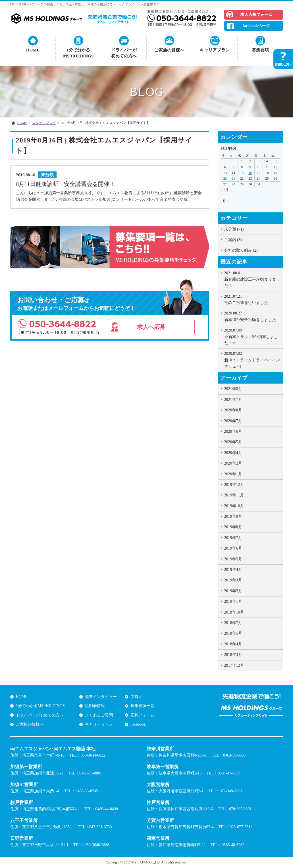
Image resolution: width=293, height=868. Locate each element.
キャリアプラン (215, 50)
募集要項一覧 (142, 706)
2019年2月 (233, 591)
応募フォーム (142, 715)
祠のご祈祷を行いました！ (252, 299)
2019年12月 (234, 485)
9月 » (225, 201)
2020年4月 (233, 453)
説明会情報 (95, 706)
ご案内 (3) (233, 240)
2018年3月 (233, 655)
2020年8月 (233, 410)
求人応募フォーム (256, 15)
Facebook (138, 724)
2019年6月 (233, 548)
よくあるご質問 (99, 715)
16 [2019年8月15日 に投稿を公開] (250, 173)
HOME (33, 50)
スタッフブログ (44, 123)
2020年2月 (233, 463)
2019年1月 (233, 601)
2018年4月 (233, 644)
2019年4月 (233, 570)
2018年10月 (234, 612)
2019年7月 (233, 538)
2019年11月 (234, 495)
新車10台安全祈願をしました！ (252, 316)
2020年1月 (233, 474)
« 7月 (225, 190)
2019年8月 (233, 527)
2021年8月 (233, 389)
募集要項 (260, 50)
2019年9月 (233, 516)
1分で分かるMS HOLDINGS (78, 53)
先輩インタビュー (101, 697)
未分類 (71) (234, 229)
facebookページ (256, 26)
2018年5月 (233, 633)
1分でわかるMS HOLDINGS (40, 706)
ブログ (136, 697)
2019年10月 (234, 506)
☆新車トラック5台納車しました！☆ (252, 336)
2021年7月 (233, 400)
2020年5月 (233, 442)
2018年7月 (233, 623)
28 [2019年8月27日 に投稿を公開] (233, 184)
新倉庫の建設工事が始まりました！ (252, 279)
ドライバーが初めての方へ (124, 53)
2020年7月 (233, 421)
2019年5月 (233, 559)
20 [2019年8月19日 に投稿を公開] (225, 179)
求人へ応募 (151, 327)
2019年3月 (233, 580)
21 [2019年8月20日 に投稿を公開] (233, 179)
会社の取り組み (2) (241, 250)
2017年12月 (234, 665)
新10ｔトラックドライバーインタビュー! (252, 360)
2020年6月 (233, 431)
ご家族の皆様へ (169, 50)
